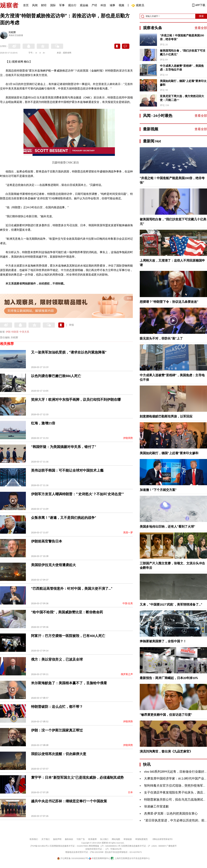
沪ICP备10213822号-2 (40, 846)
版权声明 (57, 839)
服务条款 (69, 839)
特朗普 (15, 332)
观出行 (72, 5)
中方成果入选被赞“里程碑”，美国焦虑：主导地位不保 (182, 68)
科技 (103, 5)
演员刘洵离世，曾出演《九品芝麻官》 (166, 751)
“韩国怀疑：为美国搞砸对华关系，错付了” (64, 447)
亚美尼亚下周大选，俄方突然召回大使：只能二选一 (182, 98)
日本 (130, 792)
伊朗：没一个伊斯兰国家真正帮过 (57, 730)
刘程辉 (12, 33)
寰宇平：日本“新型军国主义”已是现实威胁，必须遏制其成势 (77, 777)
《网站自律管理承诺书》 (162, 839)
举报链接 (128, 839)
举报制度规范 (141, 839)
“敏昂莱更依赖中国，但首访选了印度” (166, 715)
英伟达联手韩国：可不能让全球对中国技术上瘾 (67, 470)
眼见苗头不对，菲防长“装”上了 (161, 338)
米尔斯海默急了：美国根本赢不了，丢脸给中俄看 (69, 683)
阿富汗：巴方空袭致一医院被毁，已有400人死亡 (68, 636)
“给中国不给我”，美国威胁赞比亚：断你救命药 (67, 612)
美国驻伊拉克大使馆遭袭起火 (53, 565)
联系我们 (34, 839)
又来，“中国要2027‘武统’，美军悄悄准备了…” (171, 605)
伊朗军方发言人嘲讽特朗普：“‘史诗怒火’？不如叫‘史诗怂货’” (77, 494)
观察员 (138, 6)
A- (36, 53)
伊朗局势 (128, 438)
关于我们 (46, 839)
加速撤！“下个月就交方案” (158, 490)
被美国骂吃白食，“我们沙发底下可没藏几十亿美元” (183, 53)
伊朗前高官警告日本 (47, 541)
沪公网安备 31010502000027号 (73, 858)
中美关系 (24, 332)
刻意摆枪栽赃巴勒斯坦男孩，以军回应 (166, 416)
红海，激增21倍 (43, 423)
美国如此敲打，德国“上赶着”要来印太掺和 (183, 83)
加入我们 (104, 839)
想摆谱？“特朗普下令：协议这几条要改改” (169, 302)
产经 (94, 5)
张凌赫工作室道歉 (156, 806)
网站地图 (116, 839)
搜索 (201, 16)
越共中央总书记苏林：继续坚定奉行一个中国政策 (69, 801)
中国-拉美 (128, 603)
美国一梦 (128, 533)
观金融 (84, 5)
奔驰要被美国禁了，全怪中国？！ (163, 641)
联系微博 (92, 839)
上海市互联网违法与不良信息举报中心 (130, 858)
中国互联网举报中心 (99, 858)
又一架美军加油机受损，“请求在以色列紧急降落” (69, 352)
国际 (53, 5)
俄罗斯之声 (127, 674)
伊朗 (8, 332)
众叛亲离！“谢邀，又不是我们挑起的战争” (64, 518)
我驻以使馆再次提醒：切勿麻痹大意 (59, 754)
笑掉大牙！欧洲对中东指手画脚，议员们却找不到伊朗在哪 (76, 400)
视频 (121, 5)
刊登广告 (81, 839)
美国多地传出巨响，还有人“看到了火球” (167, 527)
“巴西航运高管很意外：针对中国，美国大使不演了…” (72, 588)
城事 (112, 5)
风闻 (35, 5)
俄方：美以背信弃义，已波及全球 (57, 659)
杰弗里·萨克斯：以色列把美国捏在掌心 (171, 814)
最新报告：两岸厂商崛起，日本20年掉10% (169, 678)
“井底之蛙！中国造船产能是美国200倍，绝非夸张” (182, 37)
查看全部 (201, 28)
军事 (62, 5)
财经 (44, 5)
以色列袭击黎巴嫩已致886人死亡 (56, 376)
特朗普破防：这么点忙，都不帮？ (57, 707)
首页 (26, 5)
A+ (44, 53)
